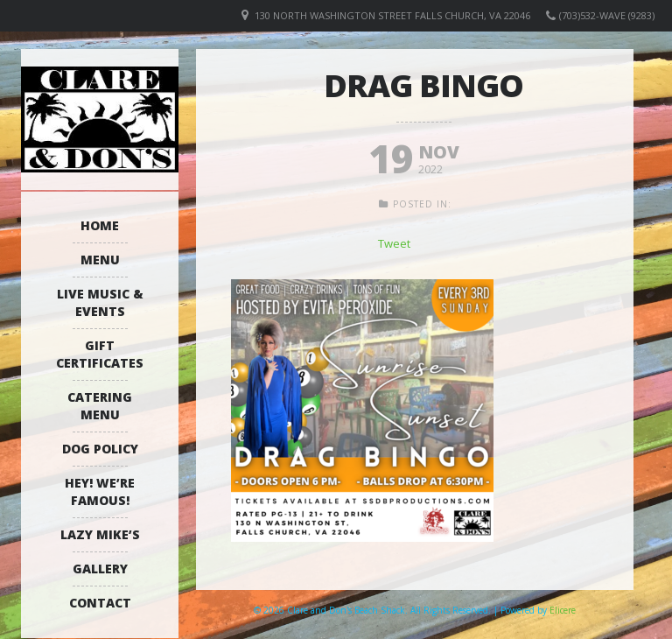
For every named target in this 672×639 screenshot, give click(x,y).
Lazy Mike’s (100, 534)
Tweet (394, 243)
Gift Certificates (100, 354)
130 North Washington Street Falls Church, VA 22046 (392, 15)
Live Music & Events (100, 302)
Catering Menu (100, 406)
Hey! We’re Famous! (100, 492)
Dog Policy (100, 449)
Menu (100, 260)
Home (100, 225)
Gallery (100, 569)
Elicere (563, 610)
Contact (100, 603)
